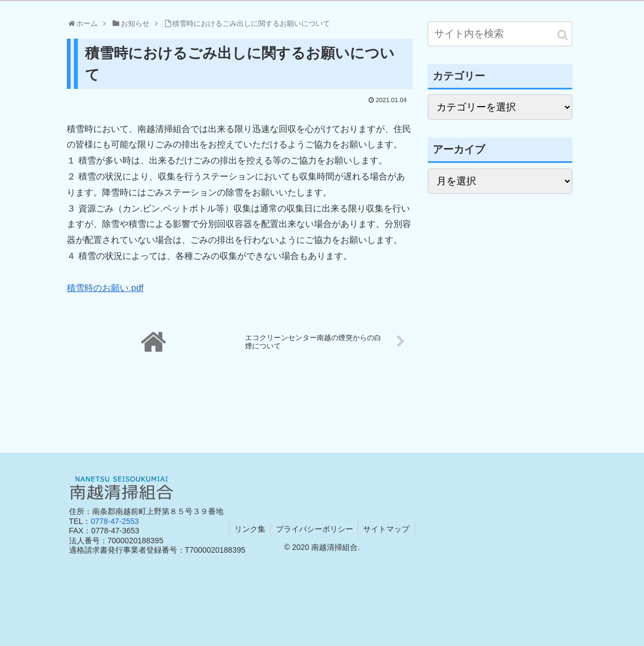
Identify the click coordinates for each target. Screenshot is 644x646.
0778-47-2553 (115, 521)
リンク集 (249, 529)
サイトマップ (388, 529)
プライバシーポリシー (315, 529)
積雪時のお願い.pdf (105, 288)
